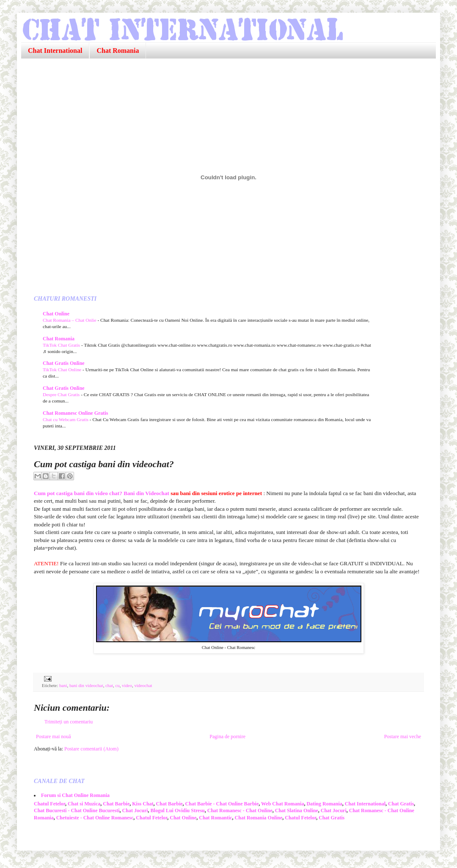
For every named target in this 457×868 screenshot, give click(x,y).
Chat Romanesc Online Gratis (75, 413)
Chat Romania (118, 51)
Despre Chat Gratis (62, 394)
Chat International (55, 51)
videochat (143, 685)
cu (117, 685)
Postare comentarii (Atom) (91, 749)
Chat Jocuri (135, 810)
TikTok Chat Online (63, 370)
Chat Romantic (215, 818)
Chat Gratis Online (64, 363)
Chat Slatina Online (297, 810)
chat (109, 685)
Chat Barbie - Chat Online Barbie (222, 804)
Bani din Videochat (146, 493)
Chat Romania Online (259, 818)
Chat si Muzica (84, 804)
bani (63, 685)
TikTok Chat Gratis (62, 345)
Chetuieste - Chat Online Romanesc (95, 818)
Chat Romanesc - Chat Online (240, 810)
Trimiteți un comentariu (69, 722)
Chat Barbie (116, 804)
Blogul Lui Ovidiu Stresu (178, 810)
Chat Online (56, 314)
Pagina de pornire (227, 737)
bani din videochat (86, 685)
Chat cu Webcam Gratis (66, 419)
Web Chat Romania (282, 804)
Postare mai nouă (54, 737)
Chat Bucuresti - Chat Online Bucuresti (77, 810)
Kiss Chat (143, 804)
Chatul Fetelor (50, 804)
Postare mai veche (403, 737)
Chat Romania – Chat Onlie (70, 320)
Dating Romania (324, 804)
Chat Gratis (401, 804)
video (127, 685)
